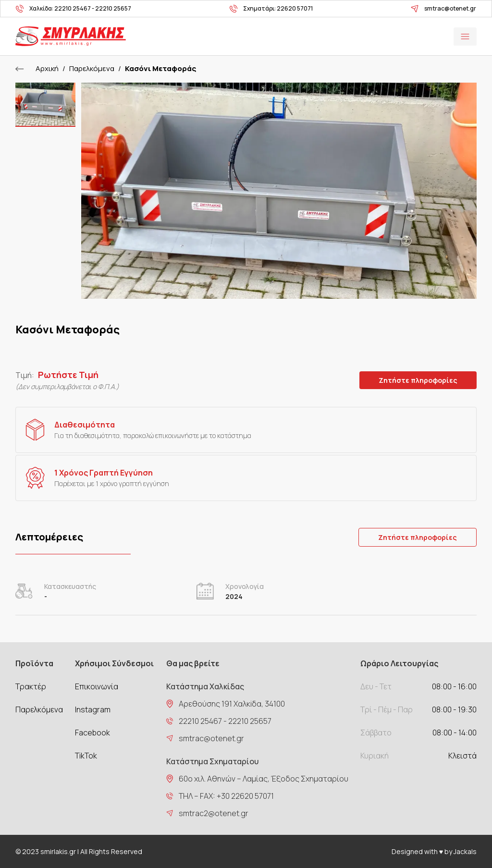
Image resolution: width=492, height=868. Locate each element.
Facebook (92, 733)
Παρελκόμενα (92, 68)
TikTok (86, 756)
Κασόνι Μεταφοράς (160, 68)
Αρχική (47, 68)
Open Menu (465, 37)
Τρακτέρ (31, 686)
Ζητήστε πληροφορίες (418, 380)
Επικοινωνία (97, 686)
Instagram (93, 709)
